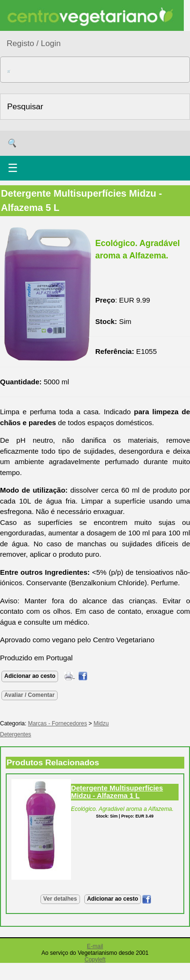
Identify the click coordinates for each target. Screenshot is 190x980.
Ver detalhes (60, 899)
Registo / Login (34, 43)
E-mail (95, 946)
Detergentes (15, 734)
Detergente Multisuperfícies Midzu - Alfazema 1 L (117, 792)
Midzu (101, 723)
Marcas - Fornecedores (58, 723)
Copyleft (95, 960)
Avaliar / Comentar (30, 695)
